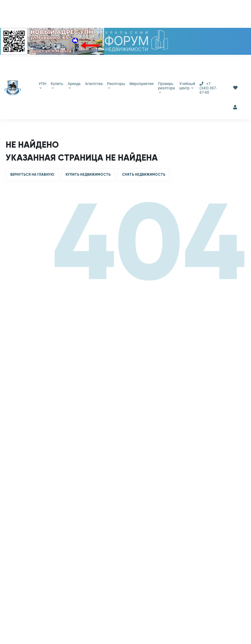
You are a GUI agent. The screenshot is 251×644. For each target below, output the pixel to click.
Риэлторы (116, 85)
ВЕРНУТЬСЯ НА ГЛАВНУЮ (32, 175)
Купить (57, 85)
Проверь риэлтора (166, 87)
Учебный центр (187, 86)
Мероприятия (142, 84)
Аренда (74, 85)
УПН (42, 85)
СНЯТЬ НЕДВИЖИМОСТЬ (144, 175)
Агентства (94, 84)
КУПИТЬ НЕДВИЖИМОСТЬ (88, 175)
